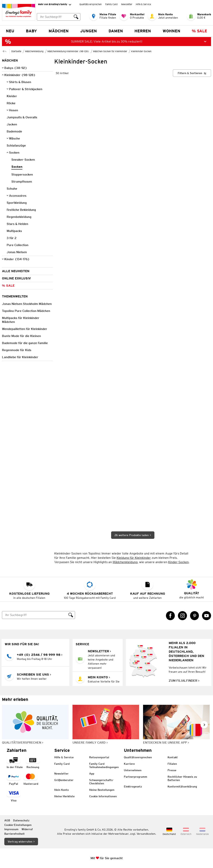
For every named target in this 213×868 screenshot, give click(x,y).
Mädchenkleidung (125, 562)
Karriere (129, 764)
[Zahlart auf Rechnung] (33, 762)
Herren (143, 31)
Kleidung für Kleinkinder (134, 558)
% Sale (199, 31)
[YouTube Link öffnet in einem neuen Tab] (207, 616)
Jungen (88, 31)
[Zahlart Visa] (14, 796)
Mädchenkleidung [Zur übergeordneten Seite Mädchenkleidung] (34, 51)
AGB (7, 820)
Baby (31, 31)
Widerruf (27, 829)
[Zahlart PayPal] (14, 779)
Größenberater (64, 780)
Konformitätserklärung (182, 786)
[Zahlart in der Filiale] (15, 762)
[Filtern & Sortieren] (192, 73)
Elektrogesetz (133, 786)
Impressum (11, 829)
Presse (172, 770)
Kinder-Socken (178, 562)
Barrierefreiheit (15, 834)
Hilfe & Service (143, 4)
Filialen (172, 764)
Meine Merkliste (64, 796)
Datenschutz (21, 820)
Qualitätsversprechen (91, 4)
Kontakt (173, 757)
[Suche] (34, 615)
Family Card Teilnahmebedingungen (104, 765)
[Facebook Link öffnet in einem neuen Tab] (170, 616)
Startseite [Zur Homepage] (16, 51)
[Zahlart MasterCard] (31, 779)
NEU (10, 31)
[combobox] (59, 17)
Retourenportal (99, 757)
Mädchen (59, 31)
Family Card (111, 4)
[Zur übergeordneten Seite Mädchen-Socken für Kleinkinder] (5, 51)
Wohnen (171, 31)
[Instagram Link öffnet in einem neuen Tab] (182, 616)
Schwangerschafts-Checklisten (101, 782)
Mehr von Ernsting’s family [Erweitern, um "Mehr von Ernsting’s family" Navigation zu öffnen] (55, 5)
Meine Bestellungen (102, 790)
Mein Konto (62, 790)
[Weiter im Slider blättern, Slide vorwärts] (204, 725)
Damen (116, 31)
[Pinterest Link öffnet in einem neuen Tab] (195, 616)
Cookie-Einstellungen (18, 825)
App (92, 774)
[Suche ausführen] (76, 17)
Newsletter (127, 4)
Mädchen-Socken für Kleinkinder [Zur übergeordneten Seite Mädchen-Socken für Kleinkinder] (110, 51)
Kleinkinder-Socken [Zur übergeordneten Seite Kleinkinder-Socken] (141, 51)
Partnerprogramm (136, 777)
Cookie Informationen (103, 796)
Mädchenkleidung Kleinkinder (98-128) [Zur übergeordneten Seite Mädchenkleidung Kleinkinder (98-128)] (68, 51)
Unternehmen (133, 770)
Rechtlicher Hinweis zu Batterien (182, 778)
